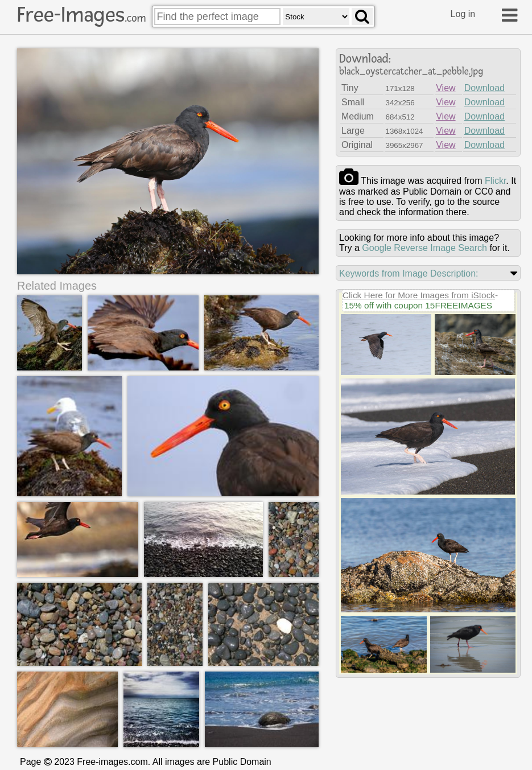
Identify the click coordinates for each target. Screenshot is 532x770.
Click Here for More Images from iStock (419, 295)
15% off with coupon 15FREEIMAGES (418, 305)
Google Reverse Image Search (424, 248)
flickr (495, 181)
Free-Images (81, 15)
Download (484, 88)
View (446, 88)
